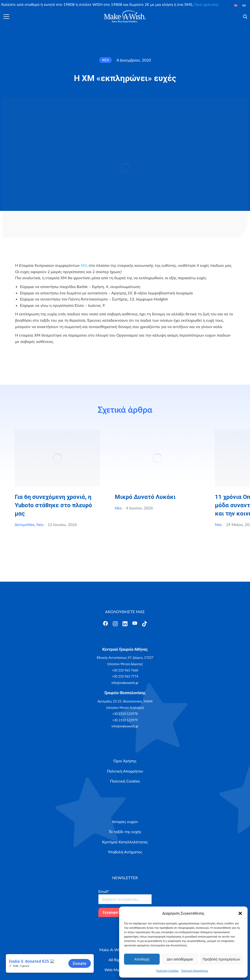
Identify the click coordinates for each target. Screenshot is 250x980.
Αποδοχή (142, 959)
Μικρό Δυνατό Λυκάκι (145, 497)
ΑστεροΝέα (25, 524)
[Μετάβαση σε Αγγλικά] (236, 5)
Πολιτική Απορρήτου (195, 971)
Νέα (40, 524)
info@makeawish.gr (125, 683)
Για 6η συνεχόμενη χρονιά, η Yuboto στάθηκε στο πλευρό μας (53, 505)
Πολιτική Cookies (167, 971)
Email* (104, 891)
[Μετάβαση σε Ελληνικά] (244, 5)
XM (84, 265)
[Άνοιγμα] (6, 17)
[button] (240, 913)
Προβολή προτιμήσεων (221, 959)
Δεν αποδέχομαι (180, 959)
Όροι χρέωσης (206, 4)
